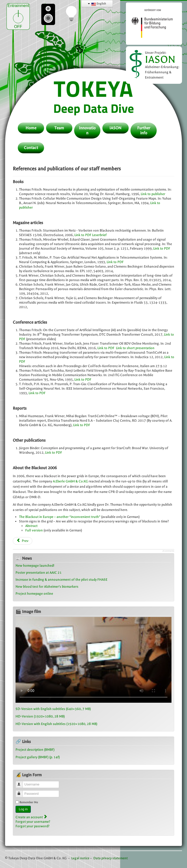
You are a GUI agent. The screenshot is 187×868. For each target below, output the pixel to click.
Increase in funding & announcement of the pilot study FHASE (61, 580)
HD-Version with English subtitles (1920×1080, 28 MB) (56, 724)
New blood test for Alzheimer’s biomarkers (47, 587)
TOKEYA (93, 88)
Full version (34, 530)
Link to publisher (153, 194)
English (97, 4)
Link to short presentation (135, 348)
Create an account (31, 817)
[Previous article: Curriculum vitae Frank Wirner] (23, 541)
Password (21, 792)
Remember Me (29, 802)
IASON (160, 59)
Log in (23, 809)
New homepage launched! (35, 566)
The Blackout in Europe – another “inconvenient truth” (60, 517)
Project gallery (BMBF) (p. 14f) (38, 757)
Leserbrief (99, 235)
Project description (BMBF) (35, 750)
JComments (168, 551)
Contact (31, 148)
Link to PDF (83, 235)
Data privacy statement (111, 858)
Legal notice (80, 858)
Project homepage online (34, 594)
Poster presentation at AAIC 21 (39, 573)
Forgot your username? (33, 822)
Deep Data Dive (94, 108)
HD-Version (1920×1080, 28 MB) (40, 716)
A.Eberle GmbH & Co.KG (70, 481)
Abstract (31, 526)
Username (21, 782)
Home (31, 128)
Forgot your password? (33, 826)
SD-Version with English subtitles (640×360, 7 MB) (53, 709)
